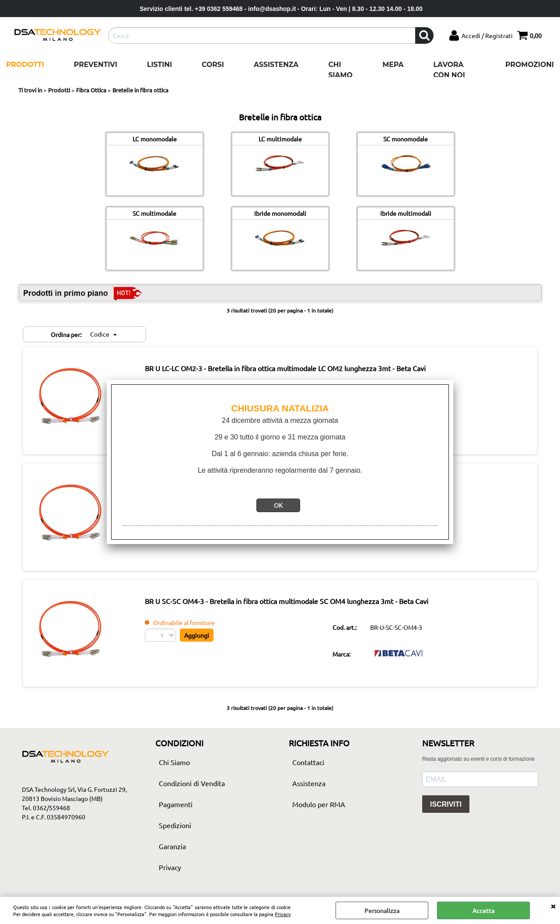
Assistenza (276, 65)
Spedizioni (175, 828)
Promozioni (530, 65)
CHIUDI (553, 906)
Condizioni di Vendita (192, 786)
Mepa (393, 65)
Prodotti (25, 65)
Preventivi (96, 65)
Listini (159, 65)
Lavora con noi (449, 70)
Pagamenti (176, 807)
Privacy (283, 914)
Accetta (483, 910)
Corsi (213, 65)
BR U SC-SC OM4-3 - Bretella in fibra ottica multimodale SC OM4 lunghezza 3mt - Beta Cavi (291, 603)
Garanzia (172, 849)
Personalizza (382, 910)
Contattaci (308, 765)
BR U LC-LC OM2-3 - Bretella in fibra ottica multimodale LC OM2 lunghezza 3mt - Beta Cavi (290, 369)
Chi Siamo (340, 70)
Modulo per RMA (319, 807)
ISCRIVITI (446, 807)
